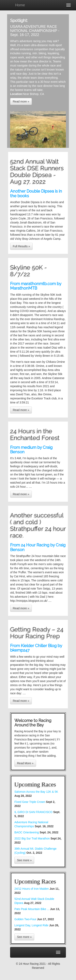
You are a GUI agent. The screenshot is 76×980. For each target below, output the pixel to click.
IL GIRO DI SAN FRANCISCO (33, 812)
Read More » (25, 763)
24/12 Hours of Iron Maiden (32, 889)
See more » (24, 860)
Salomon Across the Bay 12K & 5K (36, 792)
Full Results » (21, 246)
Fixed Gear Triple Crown (30, 802)
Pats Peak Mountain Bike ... (32, 909)
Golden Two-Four (26, 919)
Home (20, 5)
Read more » (21, 101)
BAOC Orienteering (27, 832)
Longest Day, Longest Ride (32, 925)
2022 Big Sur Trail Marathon (32, 838)
